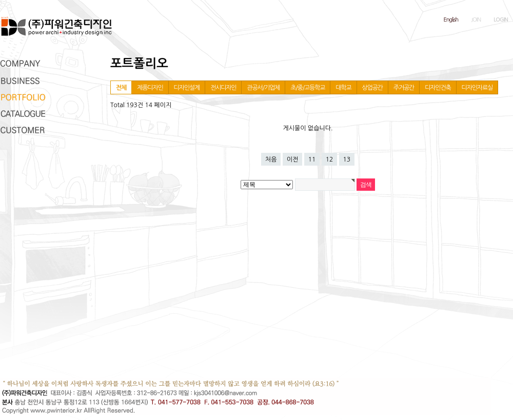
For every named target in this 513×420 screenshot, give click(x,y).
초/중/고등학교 (308, 88)
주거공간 (404, 88)
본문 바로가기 (0, 0)
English (451, 20)
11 (312, 159)
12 (330, 159)
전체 (121, 88)
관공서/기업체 (263, 88)
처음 (271, 159)
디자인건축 (438, 88)
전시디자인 (223, 88)
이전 (293, 159)
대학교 (343, 88)
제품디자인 (150, 88)
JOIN (476, 20)
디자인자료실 (477, 88)
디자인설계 (187, 88)
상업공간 (372, 88)
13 (347, 159)
